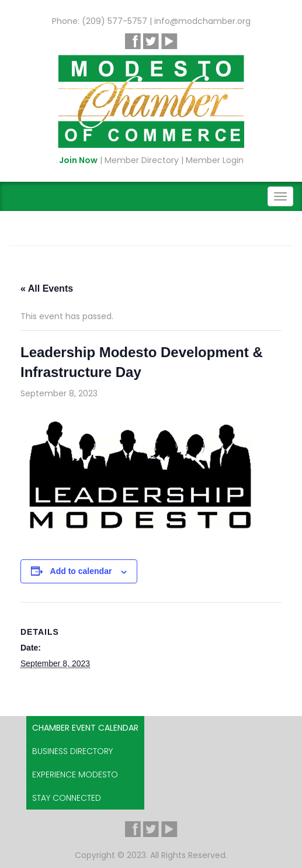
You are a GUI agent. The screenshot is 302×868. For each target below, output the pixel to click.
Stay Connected (67, 798)
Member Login (215, 160)
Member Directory (142, 160)
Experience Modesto (75, 774)
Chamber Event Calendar (85, 728)
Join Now (78, 160)
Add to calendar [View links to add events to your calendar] (81, 571)
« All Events (47, 288)
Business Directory (72, 751)
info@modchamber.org (202, 21)
